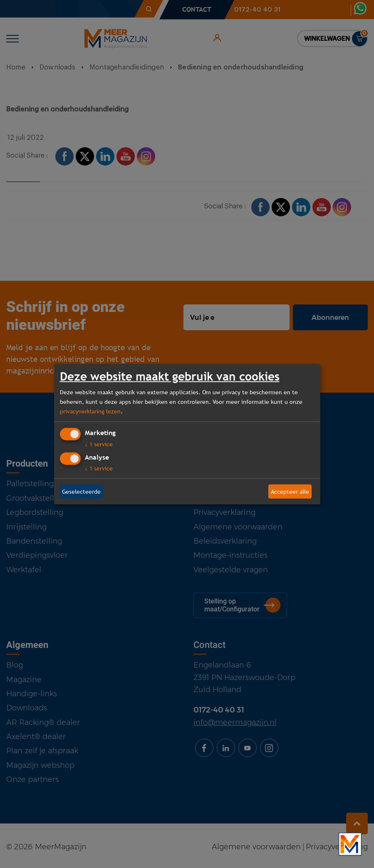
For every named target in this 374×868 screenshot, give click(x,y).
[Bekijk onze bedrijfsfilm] (350, 844)
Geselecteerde (81, 491)
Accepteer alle (290, 491)
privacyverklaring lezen (90, 411)
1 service (99, 444)
